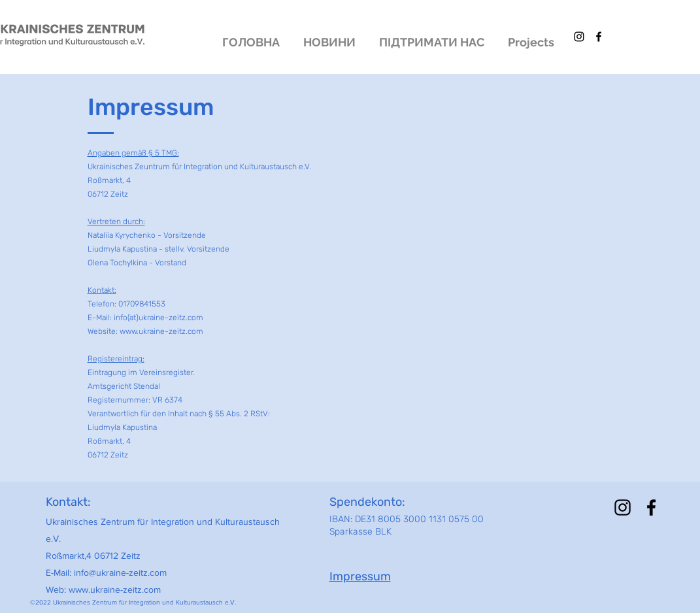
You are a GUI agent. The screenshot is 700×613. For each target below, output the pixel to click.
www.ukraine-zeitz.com (115, 589)
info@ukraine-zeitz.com (120, 572)
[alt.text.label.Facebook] (599, 37)
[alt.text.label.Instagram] (579, 37)
